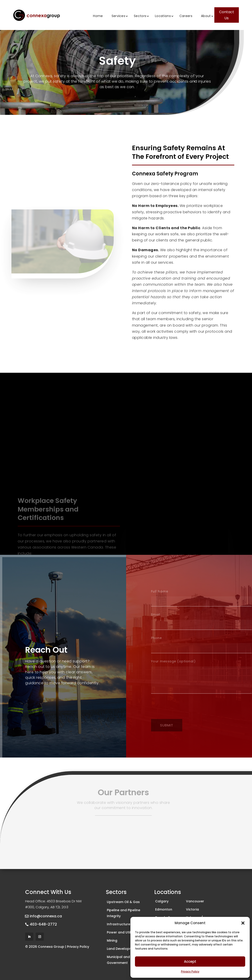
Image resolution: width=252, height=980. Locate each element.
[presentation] (193, 707)
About (206, 16)
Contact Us (227, 15)
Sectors (140, 16)
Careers (186, 16)
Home (98, 16)
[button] (243, 923)
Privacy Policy (190, 971)
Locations (163, 16)
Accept (190, 961)
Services (118, 16)
